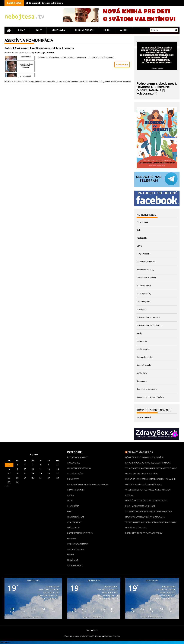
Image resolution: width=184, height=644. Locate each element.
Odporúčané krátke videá (80, 533)
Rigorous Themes (112, 636)
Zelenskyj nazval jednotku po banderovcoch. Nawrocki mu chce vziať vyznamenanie (149, 514)
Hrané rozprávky (144, 286)
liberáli (107, 82)
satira (119, 82)
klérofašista (93, 82)
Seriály (139, 333)
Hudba (70, 495)
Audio (124, 30)
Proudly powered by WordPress (78, 636)
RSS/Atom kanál (144, 417)
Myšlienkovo (142, 373)
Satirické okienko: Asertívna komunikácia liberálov (39, 48)
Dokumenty (142, 309)
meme (113, 82)
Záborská (127, 82)
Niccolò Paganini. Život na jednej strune (146, 501)
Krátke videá (142, 341)
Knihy (38, 30)
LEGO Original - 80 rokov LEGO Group (44, 3)
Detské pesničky (144, 294)
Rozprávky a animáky (78, 544)
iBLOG (107, 30)
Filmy (22, 30)
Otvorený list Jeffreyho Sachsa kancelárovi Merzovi (148, 493)
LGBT (101, 82)
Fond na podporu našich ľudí (140, 506)
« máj (7, 486)
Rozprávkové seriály (145, 270)
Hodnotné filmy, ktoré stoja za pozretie (88, 484)
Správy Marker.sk (141, 452)
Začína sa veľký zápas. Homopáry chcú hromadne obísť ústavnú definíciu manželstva (150, 482)
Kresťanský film (143, 302)
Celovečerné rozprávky (146, 278)
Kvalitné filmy (74, 522)
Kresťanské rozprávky (146, 262)
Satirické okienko (22, 82)
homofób (62, 82)
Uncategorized (75, 565)
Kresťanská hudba (145, 357)
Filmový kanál (142, 222)
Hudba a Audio (143, 349)
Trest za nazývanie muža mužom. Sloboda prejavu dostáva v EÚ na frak (151, 525)
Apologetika (142, 238)
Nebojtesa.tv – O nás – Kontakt (150, 397)
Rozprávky (58, 30)
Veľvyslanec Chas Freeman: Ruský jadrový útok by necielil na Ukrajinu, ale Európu (151, 471)
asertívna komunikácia (47, 82)
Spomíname (142, 381)
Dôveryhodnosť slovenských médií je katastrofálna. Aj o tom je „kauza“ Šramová (148, 460)
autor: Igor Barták (45, 53)
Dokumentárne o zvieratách (148, 317)
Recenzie (71, 538)
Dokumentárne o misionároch (149, 325)
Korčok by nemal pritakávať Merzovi (144, 533)
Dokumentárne (85, 30)
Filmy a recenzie (143, 254)
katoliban (83, 82)
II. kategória (73, 506)
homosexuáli (72, 82)
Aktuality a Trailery (77, 457)
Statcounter (5, 642)
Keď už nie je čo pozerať (147, 389)
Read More (122, 64)
